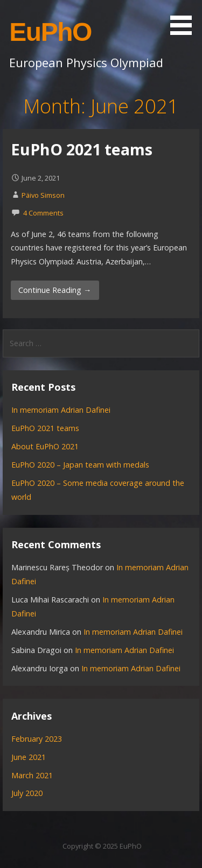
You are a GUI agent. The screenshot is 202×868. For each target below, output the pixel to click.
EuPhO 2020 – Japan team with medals (80, 465)
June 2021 (29, 757)
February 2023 (37, 739)
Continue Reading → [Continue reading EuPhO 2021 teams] (55, 290)
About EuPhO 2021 (45, 446)
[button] (185, 19)
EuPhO (50, 32)
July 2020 (27, 793)
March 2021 (32, 775)
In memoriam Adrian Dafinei (61, 410)
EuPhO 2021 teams (82, 149)
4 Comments (43, 213)
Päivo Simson (43, 195)
